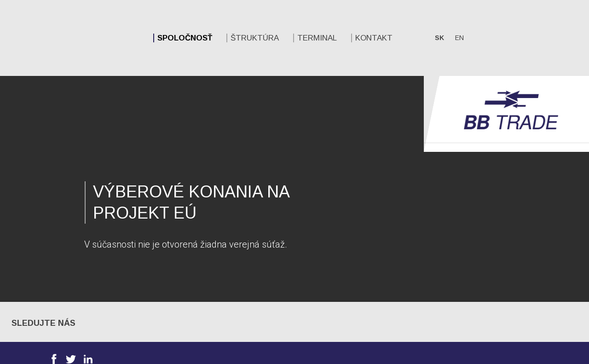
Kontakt (263, 38)
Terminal (206, 38)
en (349, 38)
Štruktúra (144, 38)
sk (329, 38)
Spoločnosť (74, 38)
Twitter (71, 283)
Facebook (54, 283)
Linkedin (88, 283)
